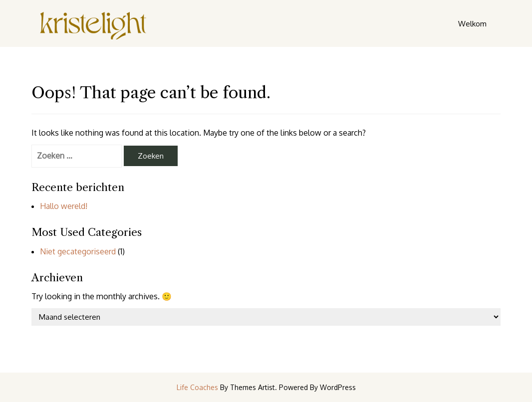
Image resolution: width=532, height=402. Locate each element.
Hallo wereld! (64, 206)
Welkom (472, 24)
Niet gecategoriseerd (78, 251)
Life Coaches (197, 387)
